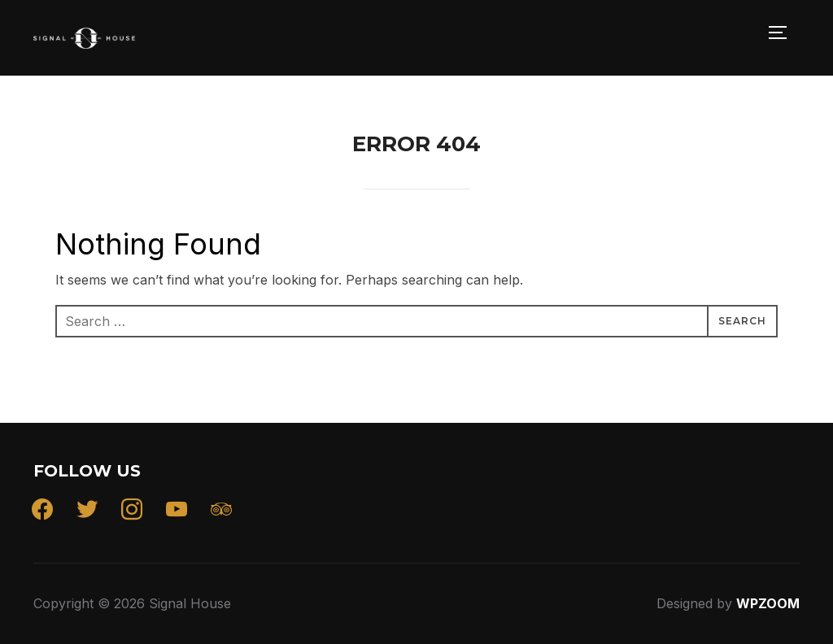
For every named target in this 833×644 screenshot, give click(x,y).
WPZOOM (768, 603)
